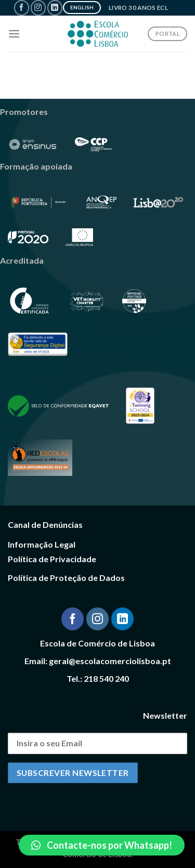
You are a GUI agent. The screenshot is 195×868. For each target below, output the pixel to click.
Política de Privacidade (52, 559)
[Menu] (14, 34)
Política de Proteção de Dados (66, 578)
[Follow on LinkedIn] (55, 8)
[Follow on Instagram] (38, 8)
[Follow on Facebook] (22, 8)
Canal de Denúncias (45, 524)
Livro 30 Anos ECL (138, 8)
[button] (102, 845)
